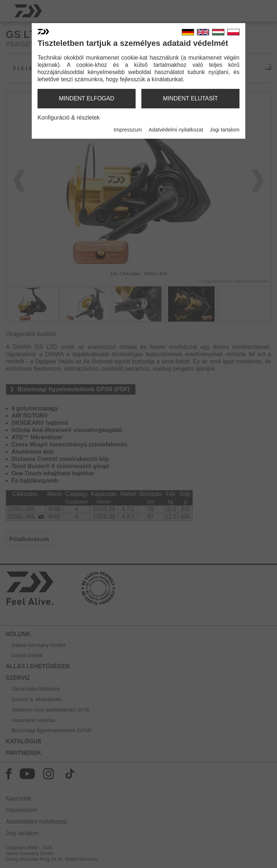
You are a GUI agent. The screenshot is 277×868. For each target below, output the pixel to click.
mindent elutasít (190, 98)
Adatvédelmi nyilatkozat (176, 130)
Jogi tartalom (225, 130)
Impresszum (128, 130)
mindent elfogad (87, 98)
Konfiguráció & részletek (69, 118)
